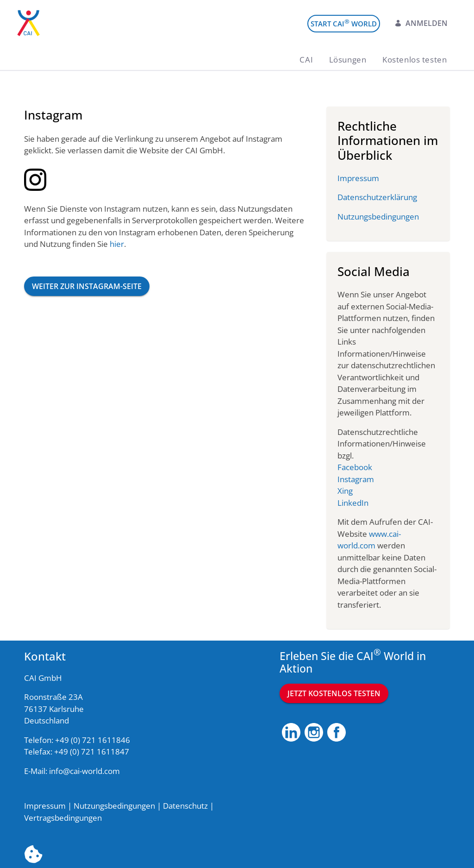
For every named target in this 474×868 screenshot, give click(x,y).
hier (117, 244)
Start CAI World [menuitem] (344, 23)
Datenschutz (185, 806)
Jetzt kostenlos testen (334, 693)
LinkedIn (353, 503)
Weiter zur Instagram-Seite (87, 286)
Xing (345, 491)
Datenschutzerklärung (377, 197)
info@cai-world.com (84, 771)
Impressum (358, 178)
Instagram (356, 479)
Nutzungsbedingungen (378, 217)
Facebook (355, 467)
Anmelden (421, 23)
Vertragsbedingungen (63, 818)
